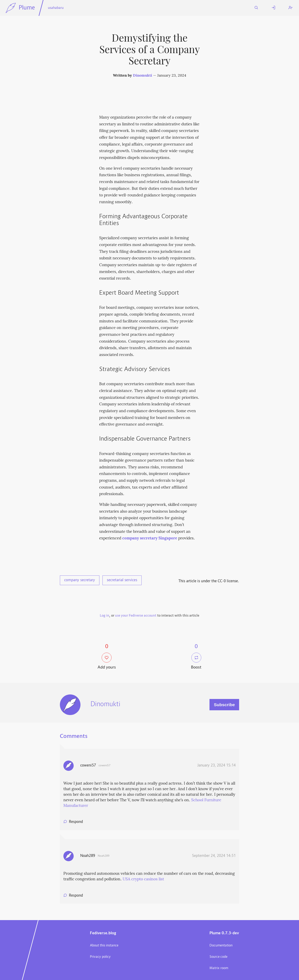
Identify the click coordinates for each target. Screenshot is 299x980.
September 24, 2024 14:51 (214, 856)
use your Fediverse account (136, 616)
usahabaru (56, 8)
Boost (196, 661)
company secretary (80, 580)
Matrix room (219, 968)
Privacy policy (100, 957)
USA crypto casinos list (143, 879)
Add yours (107, 661)
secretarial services (122, 580)
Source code (218, 957)
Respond (76, 822)
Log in (105, 616)
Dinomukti (143, 76)
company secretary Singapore (150, 538)
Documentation (221, 946)
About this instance (104, 946)
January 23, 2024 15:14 (216, 766)
